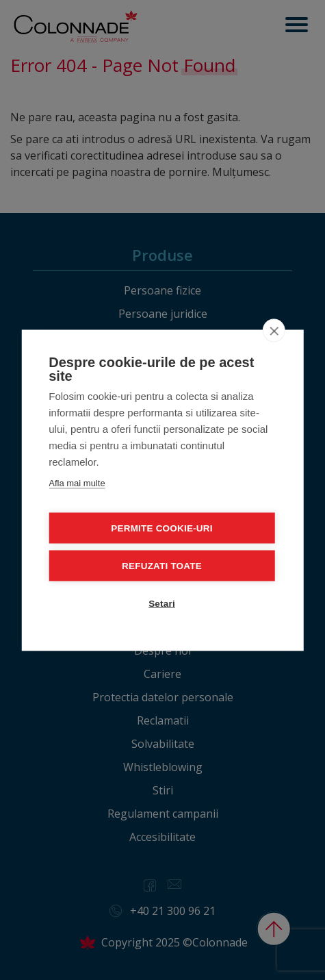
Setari (162, 603)
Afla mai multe (77, 482)
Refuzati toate (162, 565)
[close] (274, 330)
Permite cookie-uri (161, 528)
